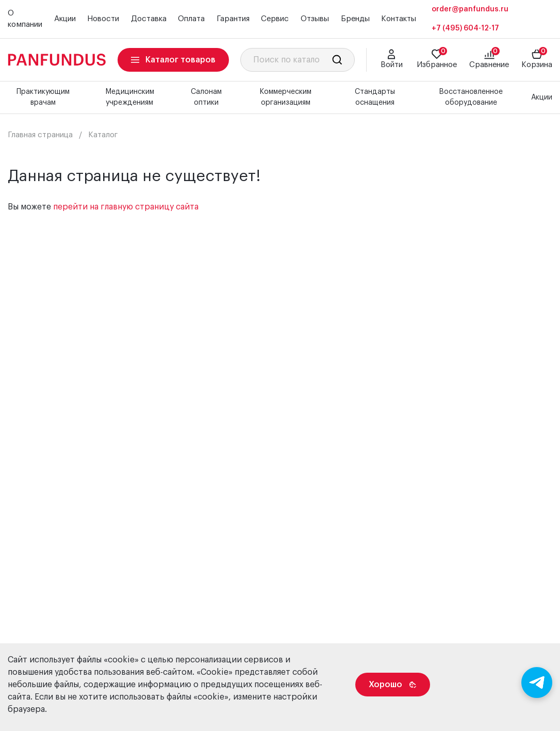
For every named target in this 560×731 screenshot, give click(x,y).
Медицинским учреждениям (130, 97)
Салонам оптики (206, 97)
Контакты (399, 19)
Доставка (149, 19)
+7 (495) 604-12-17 (465, 28)
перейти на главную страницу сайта (126, 207)
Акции (65, 19)
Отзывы (315, 19)
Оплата (191, 19)
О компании (25, 19)
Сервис (275, 19)
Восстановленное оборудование (471, 97)
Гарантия (233, 19)
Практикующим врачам (43, 97)
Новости (103, 19)
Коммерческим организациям (285, 97)
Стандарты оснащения (375, 97)
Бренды (355, 19)
